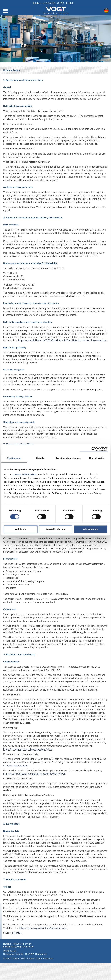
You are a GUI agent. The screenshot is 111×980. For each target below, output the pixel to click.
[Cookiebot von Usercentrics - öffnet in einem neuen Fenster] (94, 449)
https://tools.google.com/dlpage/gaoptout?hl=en (28, 749)
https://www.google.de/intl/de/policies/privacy (43, 928)
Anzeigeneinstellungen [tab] (68, 458)
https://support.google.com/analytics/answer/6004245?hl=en (34, 774)
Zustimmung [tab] (14, 458)
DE (107, 11)
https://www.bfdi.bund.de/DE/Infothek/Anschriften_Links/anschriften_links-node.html (62, 340)
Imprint (31, 958)
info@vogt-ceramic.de (22, 947)
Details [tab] (40, 458)
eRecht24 (17, 933)
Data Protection (45, 958)
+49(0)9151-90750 (53, 3)
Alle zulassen (90, 529)
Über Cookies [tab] (97, 458)
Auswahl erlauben (55, 529)
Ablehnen (21, 529)
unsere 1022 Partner (25, 474)
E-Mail (70, 3)
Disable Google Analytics (16, 766)
